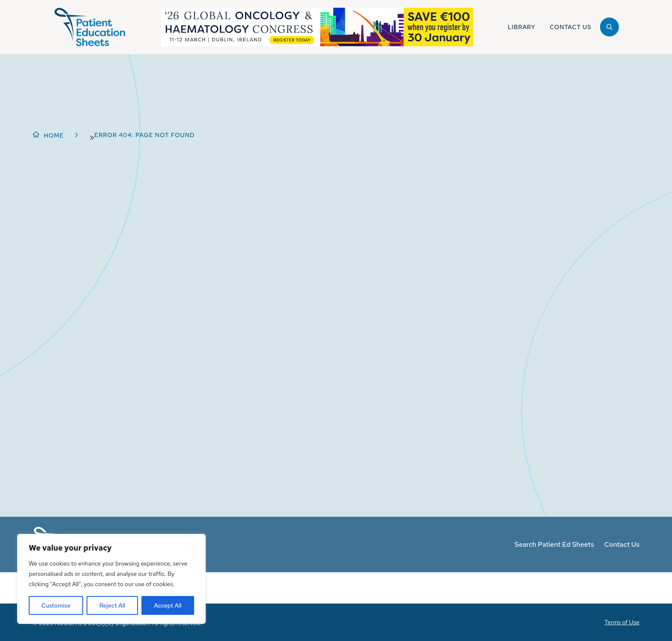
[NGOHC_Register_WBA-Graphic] (317, 27)
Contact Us (622, 544)
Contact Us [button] (571, 27)
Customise (56, 605)
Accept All (168, 605)
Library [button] (522, 27)
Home (54, 135)
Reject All (112, 605)
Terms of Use (622, 622)
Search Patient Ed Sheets (554, 544)
